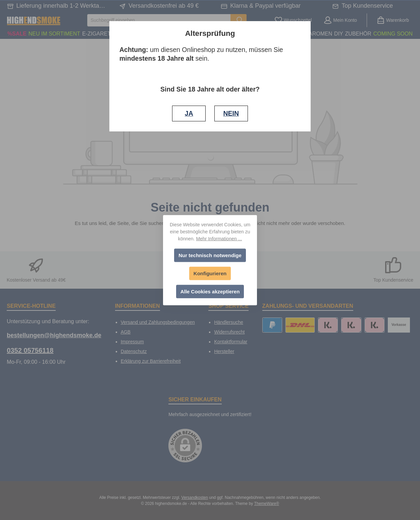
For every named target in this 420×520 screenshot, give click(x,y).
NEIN (231, 113)
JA (189, 113)
